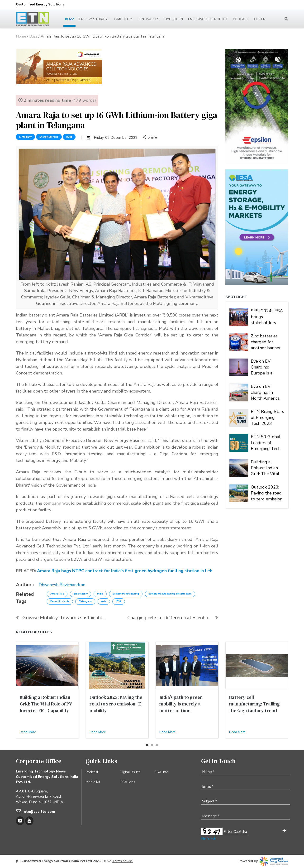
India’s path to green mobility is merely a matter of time (181, 704)
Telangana (85, 601)
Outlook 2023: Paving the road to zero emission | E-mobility (116, 704)
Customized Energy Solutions (40, 4)
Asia (104, 601)
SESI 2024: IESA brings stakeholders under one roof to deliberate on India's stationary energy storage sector (267, 316)
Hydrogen (174, 19)
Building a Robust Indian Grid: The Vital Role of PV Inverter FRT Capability (265, 467)
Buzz (69, 19)
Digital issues (130, 772)
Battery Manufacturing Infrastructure (170, 594)
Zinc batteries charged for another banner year (266, 341)
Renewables (148, 19)
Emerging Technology (208, 19)
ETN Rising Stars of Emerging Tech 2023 (267, 417)
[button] (147, 745)
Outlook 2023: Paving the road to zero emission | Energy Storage (267, 493)
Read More (28, 732)
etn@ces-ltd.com (40, 812)
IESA (119, 601)
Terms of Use (123, 861)
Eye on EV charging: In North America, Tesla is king (266, 392)
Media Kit (93, 782)
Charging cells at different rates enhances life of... (173, 618)
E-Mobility (25, 137)
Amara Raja (57, 594)
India (100, 594)
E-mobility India (60, 601)
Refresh (209, 839)
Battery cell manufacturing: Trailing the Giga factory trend (254, 704)
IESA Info (161, 772)
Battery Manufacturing (126, 594)
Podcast (241, 19)
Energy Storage (94, 19)
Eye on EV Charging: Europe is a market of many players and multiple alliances (266, 367)
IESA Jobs (127, 782)
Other (260, 19)
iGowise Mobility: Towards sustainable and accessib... (61, 618)
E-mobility (123, 19)
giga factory (81, 594)
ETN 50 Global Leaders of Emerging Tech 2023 (266, 442)
